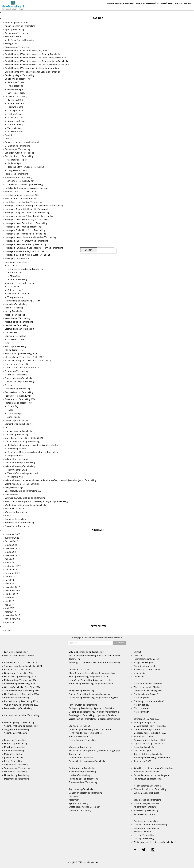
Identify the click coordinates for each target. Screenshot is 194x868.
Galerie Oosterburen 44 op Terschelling (24, 184)
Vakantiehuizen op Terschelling (120, 3)
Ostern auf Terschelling (16, 375)
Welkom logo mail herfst (17, 508)
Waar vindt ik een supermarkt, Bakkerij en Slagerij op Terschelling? (37, 501)
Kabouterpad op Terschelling (147, 800)
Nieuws (171, 3)
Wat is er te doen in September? (149, 684)
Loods (10, 410)
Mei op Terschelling (14, 350)
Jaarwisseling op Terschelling (18, 708)
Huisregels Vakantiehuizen (146, 659)
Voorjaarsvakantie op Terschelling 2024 (24, 491)
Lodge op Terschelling (15, 336)
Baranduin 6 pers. (16, 82)
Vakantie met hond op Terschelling (21, 726)
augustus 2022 (12, 538)
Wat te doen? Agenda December (84, 807)
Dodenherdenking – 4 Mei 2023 (149, 729)
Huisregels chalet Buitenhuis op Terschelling (26, 223)
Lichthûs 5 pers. (15, 114)
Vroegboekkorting (16, 297)
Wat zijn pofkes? (141, 705)
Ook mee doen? (15, 290)
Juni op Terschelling (14, 311)
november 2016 (12, 619)
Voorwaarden (11, 494)
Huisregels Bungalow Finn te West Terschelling (27, 213)
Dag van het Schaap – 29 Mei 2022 (150, 744)
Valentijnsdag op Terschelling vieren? (23, 484)
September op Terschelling (18, 424)
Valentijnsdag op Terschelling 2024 (21, 663)
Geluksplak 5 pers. (16, 89)
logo (7, 343)
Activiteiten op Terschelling (82, 789)
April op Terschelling (15, 29)
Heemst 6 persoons (17, 449)
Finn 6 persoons (15, 86)
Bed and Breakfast (14, 37)
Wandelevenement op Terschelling (150, 824)
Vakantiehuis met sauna (16, 459)
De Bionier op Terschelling (18, 146)
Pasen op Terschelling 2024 (18, 396)
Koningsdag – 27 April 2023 (147, 719)
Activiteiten (13, 265)
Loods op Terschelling (79, 775)
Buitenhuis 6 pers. (16, 103)
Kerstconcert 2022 (142, 761)
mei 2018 (9, 580)
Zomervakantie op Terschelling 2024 (22, 691)
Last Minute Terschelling (17, 325)
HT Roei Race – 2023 (143, 737)
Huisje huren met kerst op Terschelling (23, 202)
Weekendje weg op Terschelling (19, 722)
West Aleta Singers (142, 750)
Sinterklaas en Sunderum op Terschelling (153, 768)
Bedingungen (11, 44)
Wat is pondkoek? (142, 708)
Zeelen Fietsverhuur (78, 737)
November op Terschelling (18, 364)
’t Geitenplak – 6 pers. (18, 160)
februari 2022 (11, 541)
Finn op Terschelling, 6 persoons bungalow (89, 694)
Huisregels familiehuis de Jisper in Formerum (26, 251)
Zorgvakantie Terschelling (17, 526)
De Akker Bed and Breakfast (21, 40)
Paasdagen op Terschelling (18, 389)
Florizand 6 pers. (15, 107)
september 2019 (13, 566)
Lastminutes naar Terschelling (19, 329)
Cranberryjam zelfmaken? (146, 694)
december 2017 (12, 587)
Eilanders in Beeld (142, 832)
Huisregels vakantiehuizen (18, 258)
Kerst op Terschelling (15, 315)
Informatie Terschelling (16, 262)
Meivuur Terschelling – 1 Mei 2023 (150, 726)
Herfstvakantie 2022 (17, 470)
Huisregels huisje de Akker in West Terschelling (27, 255)
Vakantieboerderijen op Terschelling (22, 442)
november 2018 (12, 573)
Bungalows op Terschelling (18, 79)
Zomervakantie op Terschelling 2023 (22, 523)
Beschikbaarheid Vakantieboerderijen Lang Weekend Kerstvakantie (37, 65)
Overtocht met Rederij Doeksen (19, 655)
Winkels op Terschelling (16, 512)
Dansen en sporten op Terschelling (27, 269)
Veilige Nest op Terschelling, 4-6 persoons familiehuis (94, 719)
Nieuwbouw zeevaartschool (147, 828)
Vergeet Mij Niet (15, 456)
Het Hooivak (16, 272)
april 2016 (10, 622)
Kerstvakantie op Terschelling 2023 (21, 701)
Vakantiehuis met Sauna (16, 733)
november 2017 (12, 591)
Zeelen (8, 515)
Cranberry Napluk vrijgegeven (148, 691)
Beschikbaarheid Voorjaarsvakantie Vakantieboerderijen (32, 68)
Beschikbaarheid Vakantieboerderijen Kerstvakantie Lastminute (35, 58)
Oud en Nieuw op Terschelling (19, 378)
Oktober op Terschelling (16, 371)
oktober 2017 (11, 594)
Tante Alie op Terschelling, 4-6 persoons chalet (91, 684)
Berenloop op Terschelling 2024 (19, 698)
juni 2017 (9, 601)
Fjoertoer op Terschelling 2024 (20, 181)
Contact (188, 3)
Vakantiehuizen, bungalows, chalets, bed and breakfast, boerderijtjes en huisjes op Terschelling (51, 480)
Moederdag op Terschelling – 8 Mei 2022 (24, 357)
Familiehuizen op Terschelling (19, 156)
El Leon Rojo (13, 406)
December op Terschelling (17, 149)
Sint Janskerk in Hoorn (144, 814)
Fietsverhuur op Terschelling (19, 177)
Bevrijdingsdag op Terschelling (20, 75)
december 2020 (12, 555)
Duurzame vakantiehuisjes (146, 793)
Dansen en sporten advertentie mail (22, 142)
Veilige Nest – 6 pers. (17, 170)
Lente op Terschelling (144, 835)
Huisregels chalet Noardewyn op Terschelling (26, 241)
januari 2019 (11, 570)
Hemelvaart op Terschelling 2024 (21, 191)
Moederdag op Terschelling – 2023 (150, 733)
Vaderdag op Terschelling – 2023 (149, 740)
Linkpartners (11, 332)
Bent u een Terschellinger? (146, 772)
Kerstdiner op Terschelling (18, 318)
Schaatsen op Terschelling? (146, 810)
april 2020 (10, 562)
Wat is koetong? (141, 712)
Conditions (10, 135)
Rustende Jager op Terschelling (84, 779)
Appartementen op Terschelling (20, 26)
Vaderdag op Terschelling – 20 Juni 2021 (24, 438)
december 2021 (12, 548)
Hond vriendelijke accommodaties (21, 198)
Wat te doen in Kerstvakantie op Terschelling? (27, 505)
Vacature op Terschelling (17, 435)
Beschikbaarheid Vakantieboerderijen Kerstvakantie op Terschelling (37, 61)
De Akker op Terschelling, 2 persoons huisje (90, 729)
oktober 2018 (11, 577)
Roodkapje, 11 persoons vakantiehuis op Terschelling (33, 452)
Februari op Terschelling (17, 174)
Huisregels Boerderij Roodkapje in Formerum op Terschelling (34, 206)
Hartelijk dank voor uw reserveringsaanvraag (26, 188)
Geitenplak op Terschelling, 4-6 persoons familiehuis (94, 712)
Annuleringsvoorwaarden (17, 22)
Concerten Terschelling (145, 747)
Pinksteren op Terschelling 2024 (20, 399)
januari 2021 (11, 552)
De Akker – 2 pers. (16, 339)
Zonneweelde (14, 417)
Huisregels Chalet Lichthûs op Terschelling (25, 230)
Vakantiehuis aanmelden (145, 3)
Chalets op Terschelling (16, 96)
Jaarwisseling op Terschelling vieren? (22, 301)
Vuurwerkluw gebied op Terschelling (22, 715)
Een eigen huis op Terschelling (19, 153)
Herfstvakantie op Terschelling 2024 (22, 195)
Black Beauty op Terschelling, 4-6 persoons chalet (93, 673)
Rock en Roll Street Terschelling (149, 754)
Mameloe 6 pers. (15, 118)
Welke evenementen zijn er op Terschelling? (155, 842)
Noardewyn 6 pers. (17, 121)
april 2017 (10, 608)
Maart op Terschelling (15, 346)
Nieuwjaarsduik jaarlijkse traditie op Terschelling (28, 361)
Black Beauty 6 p (15, 100)
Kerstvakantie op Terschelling (19, 322)
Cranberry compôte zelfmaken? (149, 701)
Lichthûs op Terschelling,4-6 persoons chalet (90, 680)
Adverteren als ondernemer (21, 283)
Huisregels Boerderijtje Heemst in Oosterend (26, 209)
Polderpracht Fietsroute (145, 807)
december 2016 (12, 615)
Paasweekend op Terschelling (19, 392)
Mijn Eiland (161, 3)
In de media (13, 287)
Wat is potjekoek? (142, 698)
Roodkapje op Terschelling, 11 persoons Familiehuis (94, 715)
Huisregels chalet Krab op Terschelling (23, 227)
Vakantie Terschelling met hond (23, 473)
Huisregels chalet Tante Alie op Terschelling (26, 244)
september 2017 (13, 598)
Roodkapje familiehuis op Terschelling (26, 167)
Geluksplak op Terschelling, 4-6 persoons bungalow (93, 698)
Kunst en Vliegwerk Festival (147, 803)
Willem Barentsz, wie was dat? (148, 786)
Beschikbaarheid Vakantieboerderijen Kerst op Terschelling (33, 54)
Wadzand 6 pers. (15, 132)
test (7, 428)
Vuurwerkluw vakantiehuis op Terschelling (25, 498)
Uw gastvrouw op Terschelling (19, 431)
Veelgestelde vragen (15, 487)
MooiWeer (15, 276)
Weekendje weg (15, 477)
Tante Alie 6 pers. (16, 128)
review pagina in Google (16, 420)
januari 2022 (11, 545)
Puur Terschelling (18, 280)
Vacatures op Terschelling (146, 821)
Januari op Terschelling (16, 304)
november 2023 (12, 534)
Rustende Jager (15, 413)
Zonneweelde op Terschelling (83, 782)
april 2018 (10, 584)
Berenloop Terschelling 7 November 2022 (153, 758)
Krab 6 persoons (15, 111)
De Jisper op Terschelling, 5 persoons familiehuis (92, 708)
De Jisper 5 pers (15, 163)
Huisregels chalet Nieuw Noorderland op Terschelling (30, 237)
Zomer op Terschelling (16, 519)
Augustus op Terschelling (17, 33)
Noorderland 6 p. (16, 124)
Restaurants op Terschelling (18, 403)
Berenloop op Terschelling (18, 47)
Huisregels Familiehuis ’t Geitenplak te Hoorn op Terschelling (34, 248)
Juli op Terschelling (14, 308)
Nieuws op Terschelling (80, 810)
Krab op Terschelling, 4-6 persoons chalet (89, 677)
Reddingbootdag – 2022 (145, 722)
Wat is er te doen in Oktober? (148, 687)
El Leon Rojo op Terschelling (82, 772)
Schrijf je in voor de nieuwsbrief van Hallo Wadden (97, 638)
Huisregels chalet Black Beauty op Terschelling (27, 220)
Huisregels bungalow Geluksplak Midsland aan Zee (29, 216)
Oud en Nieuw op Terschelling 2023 (21, 705)
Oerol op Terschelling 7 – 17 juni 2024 (22, 687)
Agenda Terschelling (78, 803)
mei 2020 (9, 559)
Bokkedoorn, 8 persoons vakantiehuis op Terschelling (33, 445)
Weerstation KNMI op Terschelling (150, 789)
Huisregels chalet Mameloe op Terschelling (25, 234)
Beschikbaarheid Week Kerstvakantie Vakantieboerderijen (33, 72)
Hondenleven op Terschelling (148, 779)
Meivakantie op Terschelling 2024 (21, 354)
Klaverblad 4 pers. (16, 93)
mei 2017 (9, 605)
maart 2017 (10, 612)
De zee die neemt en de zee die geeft (151, 775)
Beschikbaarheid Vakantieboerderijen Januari (27, 51)
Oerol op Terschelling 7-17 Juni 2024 (22, 368)
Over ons (179, 3)
